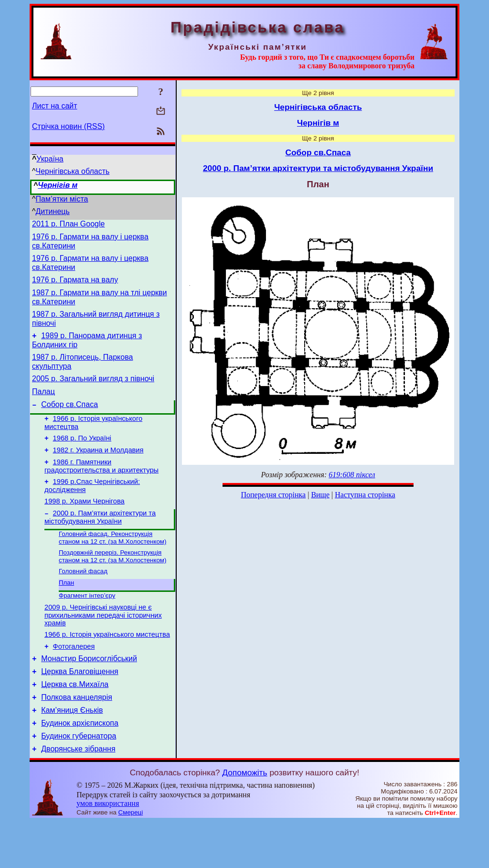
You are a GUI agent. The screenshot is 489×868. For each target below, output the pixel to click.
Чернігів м (58, 185)
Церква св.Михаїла (75, 723)
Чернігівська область (73, 171)
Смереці (131, 859)
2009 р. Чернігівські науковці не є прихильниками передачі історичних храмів (103, 647)
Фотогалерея (74, 681)
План (66, 612)
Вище (320, 495)
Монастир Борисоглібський (89, 695)
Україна (50, 159)
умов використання (108, 850)
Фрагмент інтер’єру (87, 626)
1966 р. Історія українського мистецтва (107, 668)
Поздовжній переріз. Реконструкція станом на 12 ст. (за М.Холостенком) (112, 584)
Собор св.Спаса (69, 420)
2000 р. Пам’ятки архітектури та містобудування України (100, 543)
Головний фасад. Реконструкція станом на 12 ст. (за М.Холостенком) (112, 564)
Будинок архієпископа (80, 766)
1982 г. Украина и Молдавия (98, 470)
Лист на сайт (55, 106)
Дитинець (53, 211)
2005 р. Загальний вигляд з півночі (93, 391)
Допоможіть (244, 819)
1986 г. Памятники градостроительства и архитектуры (101, 488)
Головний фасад (83, 600)
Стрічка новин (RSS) (68, 126)
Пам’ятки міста (62, 199)
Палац (43, 406)
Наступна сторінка (365, 495)
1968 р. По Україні (82, 457)
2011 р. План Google (68, 225)
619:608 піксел (352, 475)
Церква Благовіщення (80, 709)
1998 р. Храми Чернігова (85, 525)
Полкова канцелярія (77, 738)
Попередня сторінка (273, 495)
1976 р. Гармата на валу (75, 285)
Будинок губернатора (79, 781)
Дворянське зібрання (78, 795)
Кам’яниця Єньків (72, 752)
